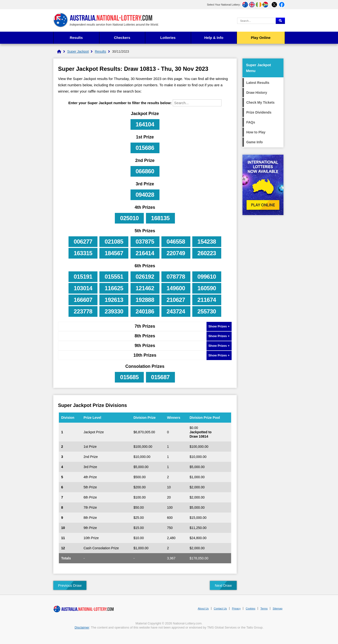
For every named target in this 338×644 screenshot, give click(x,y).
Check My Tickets (260, 102)
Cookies (250, 608)
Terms (264, 608)
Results (76, 38)
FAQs (251, 122)
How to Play (256, 132)
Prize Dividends (259, 112)
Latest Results (258, 83)
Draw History (257, 93)
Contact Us (220, 608)
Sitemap (277, 608)
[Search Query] (256, 21)
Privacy (236, 608)
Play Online (261, 38)
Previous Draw (70, 585)
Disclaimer (82, 627)
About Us (203, 608)
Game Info (255, 142)
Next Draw (223, 585)
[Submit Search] (280, 21)
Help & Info (214, 38)
